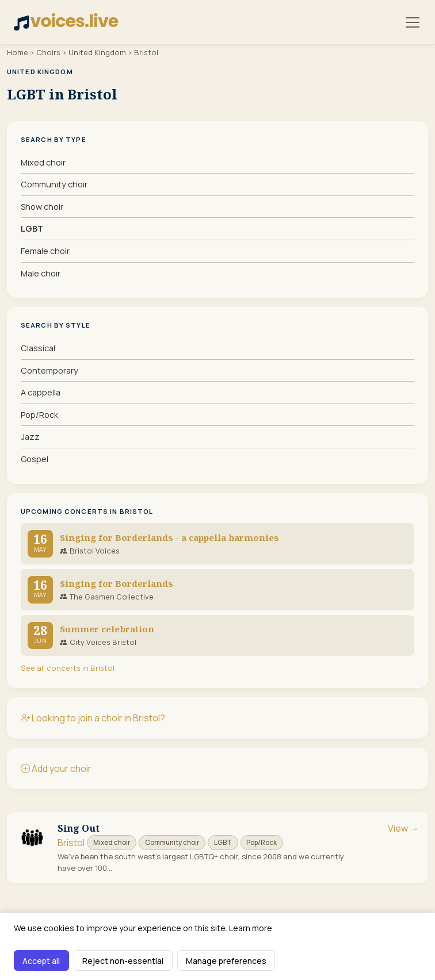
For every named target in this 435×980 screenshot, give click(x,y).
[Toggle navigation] (413, 22)
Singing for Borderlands (117, 583)
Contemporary (49, 370)
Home (18, 52)
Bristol (71, 843)
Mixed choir (43, 162)
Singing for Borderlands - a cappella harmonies (169, 537)
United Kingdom (97, 52)
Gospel (35, 459)
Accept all (41, 961)
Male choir (41, 273)
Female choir (45, 251)
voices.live (66, 21)
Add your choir (56, 768)
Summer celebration (107, 629)
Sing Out (79, 828)
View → (403, 828)
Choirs (48, 52)
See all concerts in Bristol (68, 668)
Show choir (42, 207)
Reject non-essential (123, 961)
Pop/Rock (39, 415)
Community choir (54, 184)
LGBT (32, 228)
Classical (38, 348)
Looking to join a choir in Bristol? (93, 718)
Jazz (30, 437)
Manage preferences (226, 961)
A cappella (41, 392)
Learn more (251, 928)
